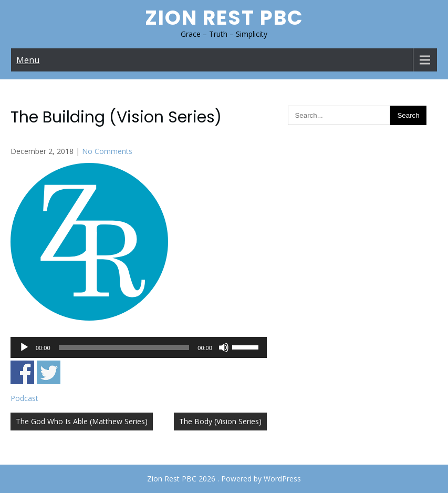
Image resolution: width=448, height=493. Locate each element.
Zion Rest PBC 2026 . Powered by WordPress (224, 479)
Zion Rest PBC (224, 18)
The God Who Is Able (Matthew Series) (82, 421)
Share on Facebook (22, 372)
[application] (139, 347)
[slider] (124, 347)
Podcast (24, 398)
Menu (28, 60)
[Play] (24, 347)
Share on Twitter (49, 372)
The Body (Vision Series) (220, 421)
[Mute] (224, 347)
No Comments (107, 151)
